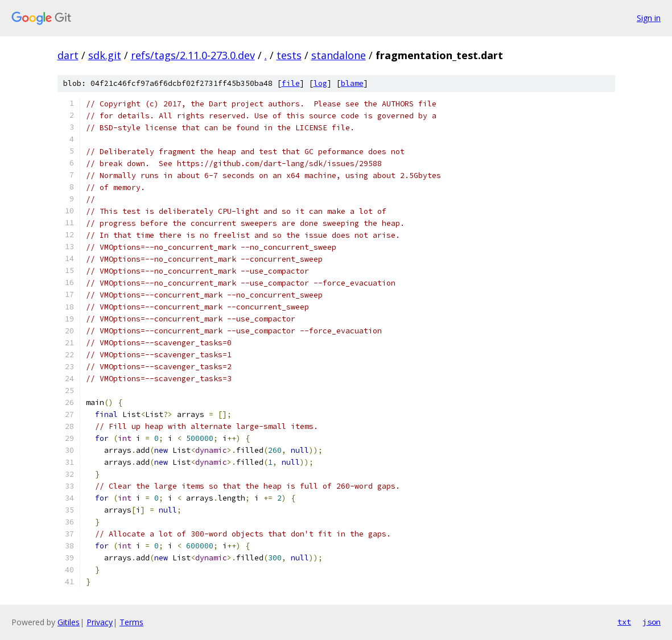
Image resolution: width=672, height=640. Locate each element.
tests (289, 55)
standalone (339, 55)
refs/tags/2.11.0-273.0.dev (193, 55)
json (652, 622)
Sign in (649, 18)
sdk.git (105, 55)
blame (352, 83)
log (320, 83)
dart (68, 55)
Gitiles (69, 622)
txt (624, 622)
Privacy (100, 622)
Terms (131, 622)
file (291, 83)
